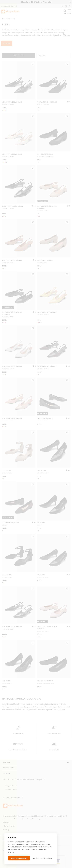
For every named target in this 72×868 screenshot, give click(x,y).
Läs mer (11, 852)
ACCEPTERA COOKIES (19, 858)
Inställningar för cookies (42, 858)
